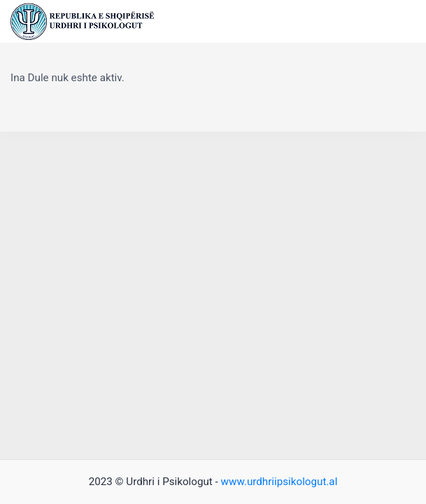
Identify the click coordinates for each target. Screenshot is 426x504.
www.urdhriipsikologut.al (279, 482)
